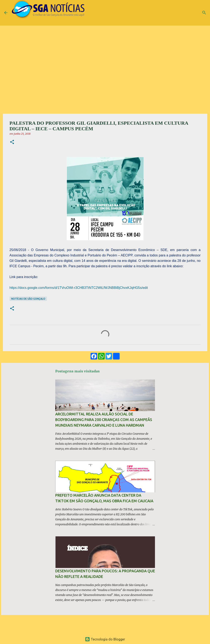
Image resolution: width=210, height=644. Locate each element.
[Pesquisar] (204, 13)
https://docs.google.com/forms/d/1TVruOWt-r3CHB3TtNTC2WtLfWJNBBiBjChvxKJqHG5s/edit (79, 288)
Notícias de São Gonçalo (28, 299)
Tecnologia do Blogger (105, 639)
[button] (12, 142)
